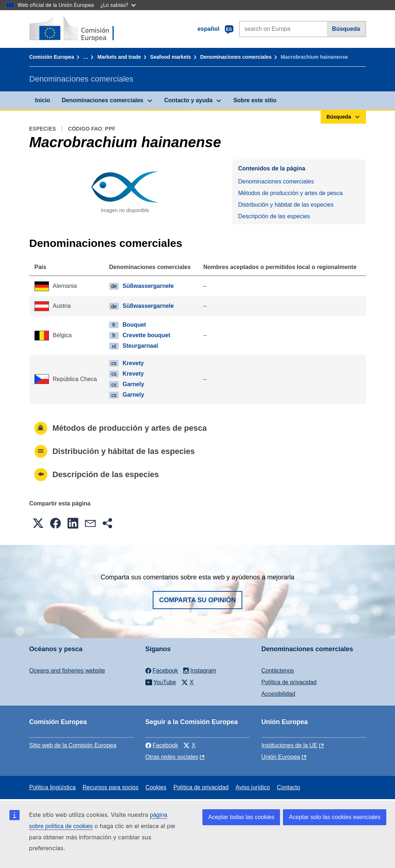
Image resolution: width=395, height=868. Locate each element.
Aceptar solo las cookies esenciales (335, 817)
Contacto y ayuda (188, 100)
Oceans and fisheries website (67, 671)
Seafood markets (171, 57)
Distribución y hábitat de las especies (286, 205)
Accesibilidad (278, 694)
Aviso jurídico (253, 787)
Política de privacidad (289, 682)
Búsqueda (346, 29)
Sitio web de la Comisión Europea (73, 745)
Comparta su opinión (198, 600)
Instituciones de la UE (290, 745)
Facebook (162, 745)
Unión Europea (281, 757)
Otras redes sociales (172, 757)
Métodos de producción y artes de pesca (290, 193)
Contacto (288, 787)
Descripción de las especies (274, 216)
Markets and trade (119, 57)
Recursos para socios (111, 787)
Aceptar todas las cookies (241, 817)
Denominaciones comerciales (236, 57)
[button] (38, 523)
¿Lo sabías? (118, 5)
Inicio (43, 100)
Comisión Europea (52, 57)
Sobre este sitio (255, 100)
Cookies (156, 787)
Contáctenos (278, 671)
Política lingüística (53, 787)
